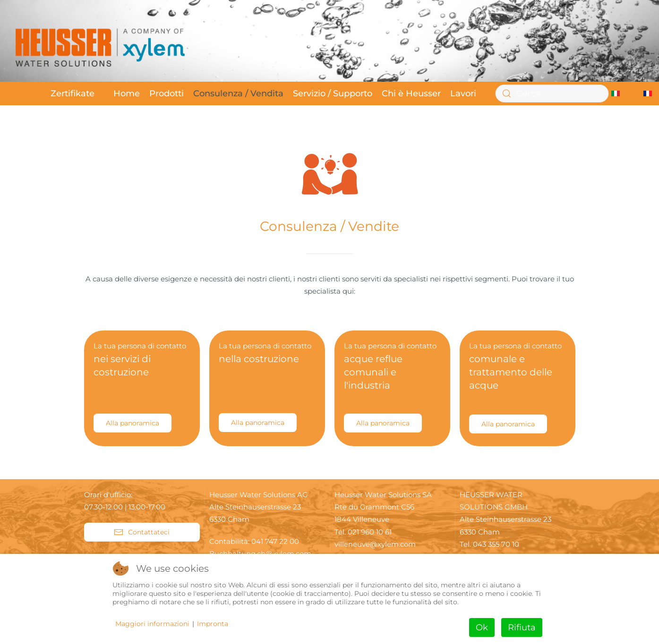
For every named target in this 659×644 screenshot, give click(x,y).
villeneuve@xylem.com (375, 544)
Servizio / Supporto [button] (333, 93)
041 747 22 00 (275, 541)
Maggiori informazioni (152, 624)
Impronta (213, 624)
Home (127, 93)
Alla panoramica (133, 423)
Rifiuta (522, 627)
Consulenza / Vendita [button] (238, 93)
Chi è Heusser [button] (411, 93)
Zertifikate (73, 93)
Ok (482, 627)
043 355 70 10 (496, 544)
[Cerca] (552, 93)
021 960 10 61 (370, 532)
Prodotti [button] (167, 93)
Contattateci (142, 532)
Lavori (463, 93)
